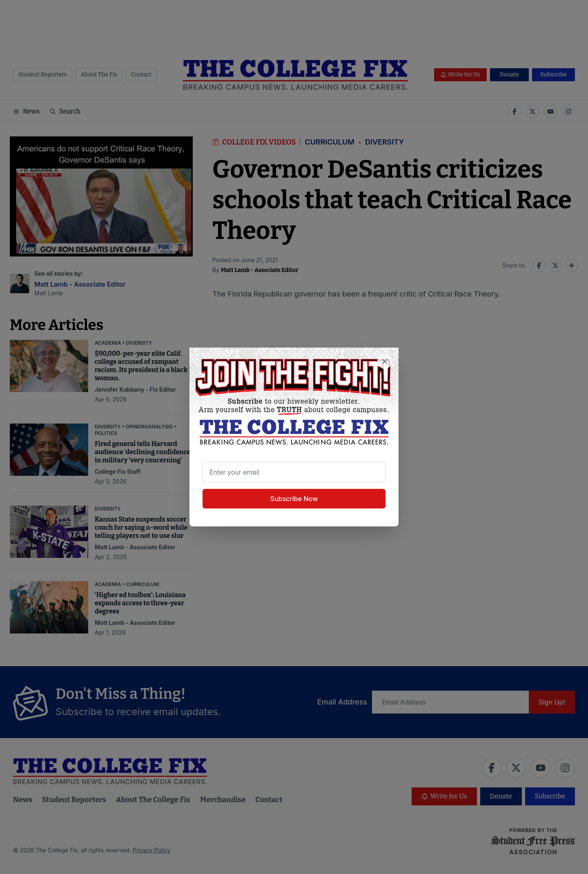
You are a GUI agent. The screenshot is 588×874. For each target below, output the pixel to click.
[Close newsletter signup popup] (385, 361)
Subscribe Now (294, 499)
